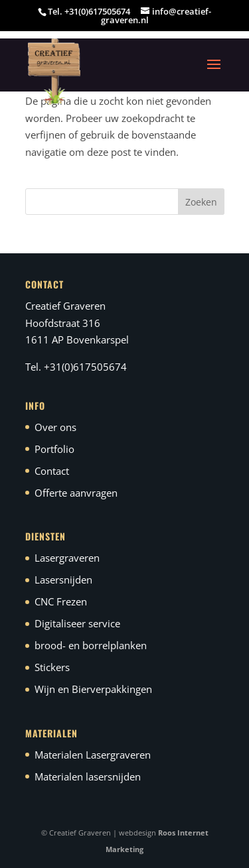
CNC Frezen (61, 601)
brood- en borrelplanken (91, 645)
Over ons (55, 427)
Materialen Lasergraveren (93, 755)
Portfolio (54, 449)
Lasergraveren (67, 558)
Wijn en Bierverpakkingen (93, 689)
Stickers (52, 667)
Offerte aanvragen (76, 493)
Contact (52, 471)
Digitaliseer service (77, 623)
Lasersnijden (63, 580)
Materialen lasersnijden (88, 776)
